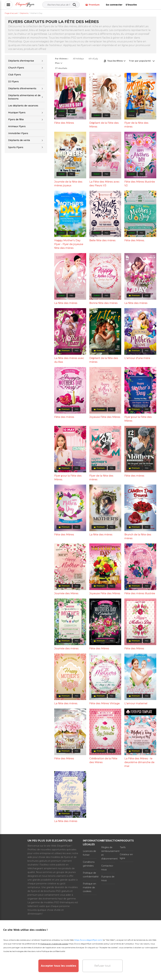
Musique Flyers (17, 113)
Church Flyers (16, 68)
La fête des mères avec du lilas (69, 360)
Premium (110, 5)
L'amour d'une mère (137, 358)
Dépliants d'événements (22, 88)
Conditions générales (89, 864)
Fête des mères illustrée (140, 593)
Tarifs (123, 847)
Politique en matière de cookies (89, 887)
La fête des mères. (66, 703)
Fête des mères (64, 417)
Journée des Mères (66, 593)
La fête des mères (66, 303)
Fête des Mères (64, 123)
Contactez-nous (107, 868)
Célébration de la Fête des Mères (103, 760)
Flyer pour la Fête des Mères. (68, 478)
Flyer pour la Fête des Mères (138, 419)
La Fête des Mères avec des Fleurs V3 (104, 184)
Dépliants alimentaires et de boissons (24, 97)
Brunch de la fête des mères (138, 536)
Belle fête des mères (102, 240)
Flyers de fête (16, 119)
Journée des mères (66, 648)
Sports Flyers (16, 147)
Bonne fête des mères (103, 303)
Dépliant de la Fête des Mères (104, 125)
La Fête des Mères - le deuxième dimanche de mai (139, 762)
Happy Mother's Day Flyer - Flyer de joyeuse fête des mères (69, 244)
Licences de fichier (89, 853)
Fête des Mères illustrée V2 (140, 184)
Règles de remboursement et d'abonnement (108, 853)
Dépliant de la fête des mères (104, 360)
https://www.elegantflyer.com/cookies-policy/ (89, 944)
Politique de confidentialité (90, 875)
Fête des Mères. (135, 240)
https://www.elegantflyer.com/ (88, 940)
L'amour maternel (136, 703)
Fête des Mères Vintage (104, 703)
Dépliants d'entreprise (21, 61)
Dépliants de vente (19, 140)
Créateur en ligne (126, 856)
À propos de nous (108, 878)
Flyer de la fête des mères (136, 125)
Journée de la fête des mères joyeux (68, 184)
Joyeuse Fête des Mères (105, 417)
